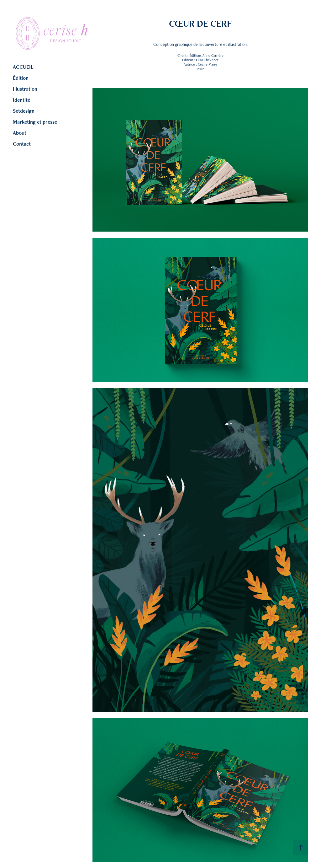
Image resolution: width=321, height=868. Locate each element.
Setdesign (24, 111)
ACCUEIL (23, 67)
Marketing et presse (35, 122)
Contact (22, 144)
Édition (21, 78)
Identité (21, 100)
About (20, 133)
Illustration (25, 89)
